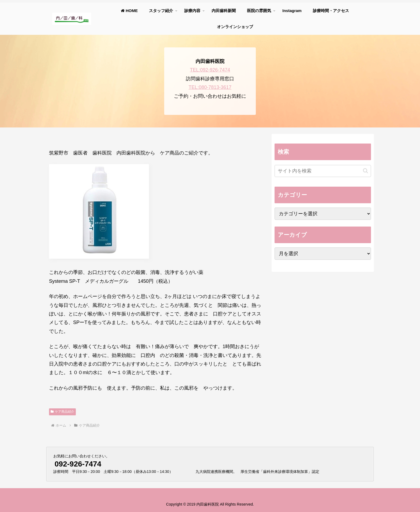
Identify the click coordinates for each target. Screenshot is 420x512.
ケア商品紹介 (62, 412)
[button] (365, 171)
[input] (323, 171)
